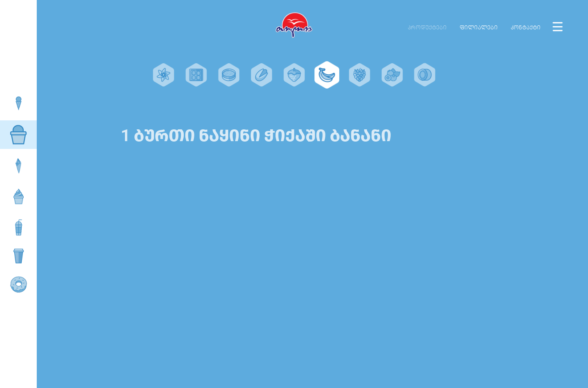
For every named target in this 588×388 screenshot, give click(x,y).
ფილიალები (479, 28)
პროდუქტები (427, 28)
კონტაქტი (526, 28)
